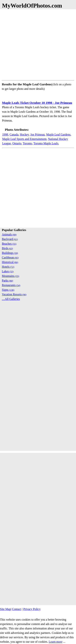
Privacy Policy (32, 609)
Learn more (56, 642)
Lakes (8, 271)
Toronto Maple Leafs (46, 143)
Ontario (17, 143)
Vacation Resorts (14, 294)
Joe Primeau (38, 134)
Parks (7, 281)
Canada (14, 134)
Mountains (10, 276)
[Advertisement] (38, 44)
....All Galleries (11, 299)
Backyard (10, 239)
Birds (7, 248)
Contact (17, 609)
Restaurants (11, 285)
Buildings (10, 253)
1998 (5, 134)
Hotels (8, 267)
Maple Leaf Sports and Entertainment (24, 139)
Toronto (27, 143)
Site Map (5, 609)
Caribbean (10, 257)
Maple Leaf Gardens (58, 134)
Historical (10, 262)
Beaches (9, 244)
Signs (8, 290)
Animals (9, 234)
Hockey (24, 134)
